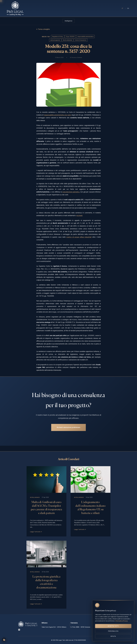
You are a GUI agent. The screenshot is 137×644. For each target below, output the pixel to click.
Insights (87, 8)
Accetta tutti (113, 626)
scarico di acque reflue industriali (79, 237)
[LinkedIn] (19, 630)
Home (42, 8)
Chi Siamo (50, 8)
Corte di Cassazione (81, 40)
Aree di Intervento (75, 8)
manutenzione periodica (71, 192)
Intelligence (68, 21)
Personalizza (113, 631)
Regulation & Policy (58, 36)
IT (123, 8)
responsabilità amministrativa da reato (57, 115)
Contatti (102, 8)
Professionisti (61, 8)
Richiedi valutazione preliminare (68, 427)
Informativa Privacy (122, 621)
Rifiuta (113, 636)
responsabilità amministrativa (85, 36)
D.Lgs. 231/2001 (70, 36)
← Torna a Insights (43, 29)
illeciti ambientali (67, 40)
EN (128, 8)
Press (94, 8)
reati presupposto (55, 40)
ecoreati (80, 215)
